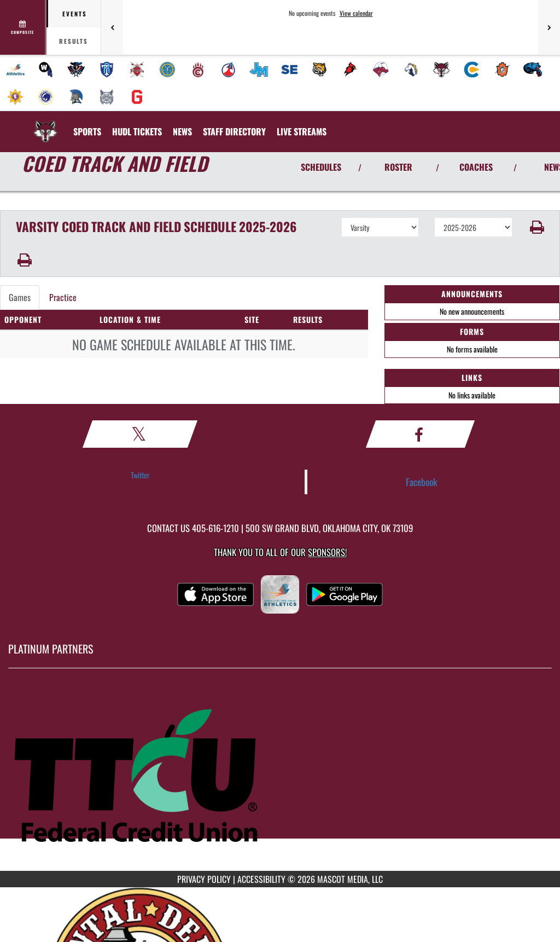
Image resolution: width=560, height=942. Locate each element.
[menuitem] (15, 70)
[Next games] (549, 27)
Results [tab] (74, 41)
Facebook (422, 482)
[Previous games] (112, 27)
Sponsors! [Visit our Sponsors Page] (327, 552)
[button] (536, 227)
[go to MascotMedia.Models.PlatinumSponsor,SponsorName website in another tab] (280, 778)
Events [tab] (75, 14)
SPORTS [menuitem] (87, 131)
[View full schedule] (23, 27)
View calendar (356, 13)
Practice (63, 297)
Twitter (140, 475)
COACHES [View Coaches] (476, 167)
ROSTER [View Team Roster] (398, 167)
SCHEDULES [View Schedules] (321, 167)
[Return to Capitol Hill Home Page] (45, 125)
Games (20, 297)
